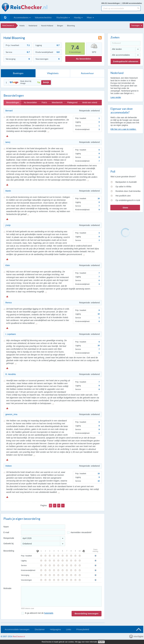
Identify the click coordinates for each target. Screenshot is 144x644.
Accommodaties (21, 17)
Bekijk (46, 82)
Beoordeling (9, 551)
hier (80, 642)
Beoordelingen (13, 102)
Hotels (22, 26)
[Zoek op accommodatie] (119, 8)
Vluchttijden (62, 17)
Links (69, 629)
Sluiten (101, 642)
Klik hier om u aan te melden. (123, 129)
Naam (6, 527)
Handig (77, 17)
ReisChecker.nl (8, 26)
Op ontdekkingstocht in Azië (128, 200)
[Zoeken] (139, 8)
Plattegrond (72, 102)
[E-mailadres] (43, 533)
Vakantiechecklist (43, 17)
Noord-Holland (47, 26)
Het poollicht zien (123, 196)
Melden (7, 136)
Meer (89, 17)
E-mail (6, 532)
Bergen (60, 26)
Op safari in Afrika (123, 187)
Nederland (33, 26)
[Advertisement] (125, 150)
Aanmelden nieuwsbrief (81, 532)
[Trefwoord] (125, 43)
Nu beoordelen (83, 59)
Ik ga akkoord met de (39, 613)
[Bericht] (61, 596)
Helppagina (55, 629)
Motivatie (7, 588)
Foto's (44, 102)
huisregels (49, 613)
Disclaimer (40, 629)
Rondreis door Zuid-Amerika (128, 191)
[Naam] (43, 527)
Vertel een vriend (90, 102)
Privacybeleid (83, 629)
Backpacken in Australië (126, 182)
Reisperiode (9, 538)
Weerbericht (57, 102)
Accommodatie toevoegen (17, 629)
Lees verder (116, 97)
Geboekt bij (8, 544)
